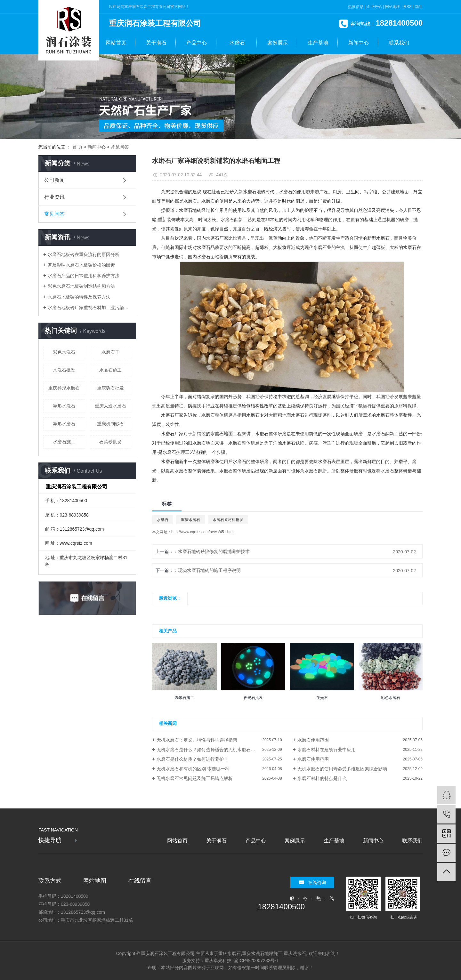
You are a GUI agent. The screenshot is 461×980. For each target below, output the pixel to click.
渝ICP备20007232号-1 (256, 960)
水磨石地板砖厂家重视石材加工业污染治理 (89, 308)
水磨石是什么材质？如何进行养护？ (192, 759)
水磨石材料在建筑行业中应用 (327, 750)
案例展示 (278, 43)
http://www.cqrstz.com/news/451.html (203, 532)
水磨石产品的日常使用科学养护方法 (84, 276)
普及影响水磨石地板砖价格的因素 (81, 265)
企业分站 (374, 7)
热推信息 (356, 7)
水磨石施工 (64, 442)
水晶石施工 (110, 370)
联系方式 (50, 881)
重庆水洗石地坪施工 (262, 953)
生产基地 (318, 43)
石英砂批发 (110, 442)
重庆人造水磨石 (110, 406)
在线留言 (140, 881)
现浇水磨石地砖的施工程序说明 (209, 570)
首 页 (77, 147)
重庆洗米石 (295, 953)
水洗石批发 (64, 370)
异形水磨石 (64, 424)
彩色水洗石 (64, 352)
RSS (408, 7)
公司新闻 (54, 180)
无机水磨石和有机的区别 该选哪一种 (193, 769)
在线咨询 (317, 882)
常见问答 (120, 147)
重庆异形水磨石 (64, 388)
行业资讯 (54, 197)
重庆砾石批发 (110, 388)
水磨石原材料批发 (228, 520)
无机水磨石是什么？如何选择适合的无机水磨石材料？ (210, 750)
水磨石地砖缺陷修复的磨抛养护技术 (214, 551)
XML (419, 7)
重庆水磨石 (190, 520)
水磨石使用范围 (313, 740)
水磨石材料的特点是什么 (322, 778)
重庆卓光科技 (218, 960)
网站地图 (393, 7)
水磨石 (237, 43)
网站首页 (116, 43)
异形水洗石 (64, 406)
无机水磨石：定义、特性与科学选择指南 (197, 740)
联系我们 (399, 43)
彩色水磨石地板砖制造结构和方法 (81, 286)
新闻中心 (359, 43)
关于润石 (156, 43)
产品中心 (197, 43)
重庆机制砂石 (110, 424)
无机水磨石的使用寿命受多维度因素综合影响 (342, 769)
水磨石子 (110, 352)
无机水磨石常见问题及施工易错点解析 (195, 778)
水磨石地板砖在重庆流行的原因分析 (84, 254)
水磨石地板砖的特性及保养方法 (79, 297)
